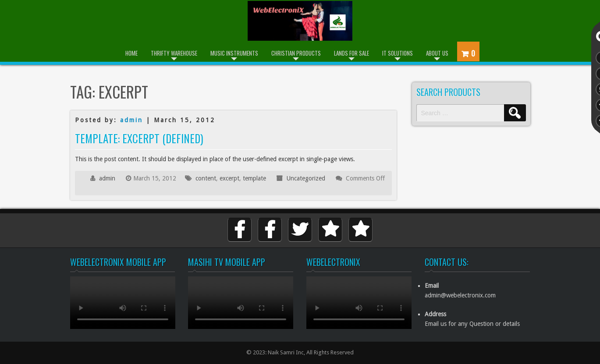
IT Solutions (398, 53)
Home (131, 53)
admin (131, 120)
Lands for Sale (351, 53)
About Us (437, 53)
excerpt (229, 178)
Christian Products (296, 53)
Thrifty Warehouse (174, 53)
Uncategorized (306, 178)
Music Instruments (234, 53)
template (254, 178)
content (206, 178)
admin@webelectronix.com (460, 295)
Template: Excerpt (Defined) (139, 138)
